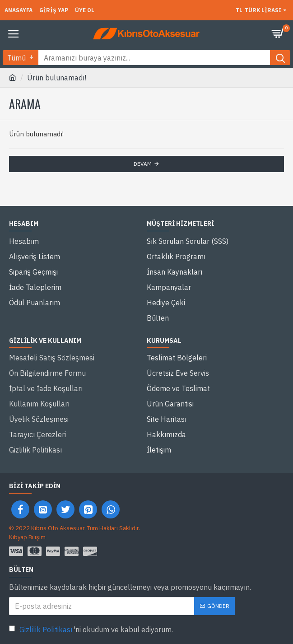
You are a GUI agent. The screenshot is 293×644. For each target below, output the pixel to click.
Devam (143, 164)
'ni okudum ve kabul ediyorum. (91, 630)
